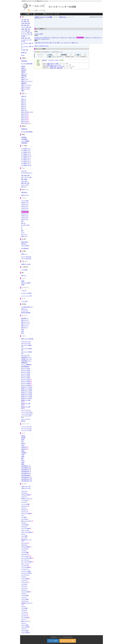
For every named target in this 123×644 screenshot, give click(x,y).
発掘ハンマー (24, 74)
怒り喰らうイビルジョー (27, 499)
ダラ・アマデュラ (25, 560)
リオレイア (24, 623)
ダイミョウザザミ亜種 (26, 558)
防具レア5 (24, 106)
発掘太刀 (23, 68)
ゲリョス (23, 534)
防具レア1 (24, 99)
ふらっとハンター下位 (26, 427)
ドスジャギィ (24, 586)
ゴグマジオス (24, 543)
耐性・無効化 (24, 179)
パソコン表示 (53, 641)
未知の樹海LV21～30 (26, 468)
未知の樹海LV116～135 (27, 479)
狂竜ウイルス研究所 (26, 283)
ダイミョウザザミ (25, 556)
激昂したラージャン (26, 621)
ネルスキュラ (24, 590)
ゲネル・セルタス (25, 530)
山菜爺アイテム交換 (26, 264)
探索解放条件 (24, 363)
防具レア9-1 (24, 118)
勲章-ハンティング (26, 324)
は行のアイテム (63, 17)
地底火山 (23, 443)
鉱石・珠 (40, 43)
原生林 (23, 440)
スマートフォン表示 (68, 641)
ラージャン (24, 619)
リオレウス (24, 629)
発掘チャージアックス (26, 85)
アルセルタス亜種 (25, 495)
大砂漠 (23, 455)
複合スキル (24, 187)
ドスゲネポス (24, 584)
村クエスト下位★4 (26, 374)
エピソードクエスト (26, 410)
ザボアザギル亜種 (25, 547)
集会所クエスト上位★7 (27, 398)
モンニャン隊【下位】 (26, 257)
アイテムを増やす (25, 246)
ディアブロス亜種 (25, 567)
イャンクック (24, 502)
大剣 (22, 20)
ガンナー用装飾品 (25, 141)
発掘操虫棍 (24, 83)
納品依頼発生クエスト (26, 361)
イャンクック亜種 (25, 504)
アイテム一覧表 (39, 34)
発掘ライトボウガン (26, 87)
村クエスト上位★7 (26, 380)
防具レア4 (24, 105)
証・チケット (67, 43)
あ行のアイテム (39, 38)
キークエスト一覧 (25, 355)
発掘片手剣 (24, 70)
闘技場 (23, 451)
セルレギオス (24, 554)
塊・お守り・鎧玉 (48, 43)
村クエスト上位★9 (26, 383)
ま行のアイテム (88, 38)
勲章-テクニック (25, 326)
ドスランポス (24, 588)
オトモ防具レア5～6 (26, 162)
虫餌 (36, 43)
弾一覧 (23, 55)
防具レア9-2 (24, 120)
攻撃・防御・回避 (25, 176)
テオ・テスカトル (25, 575)
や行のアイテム (97, 38)
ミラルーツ (24, 614)
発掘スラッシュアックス (27, 81)
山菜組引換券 (59, 68)
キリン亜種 (24, 517)
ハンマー (23, 27)
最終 (25, 20)
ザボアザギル (24, 545)
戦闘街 (23, 464)
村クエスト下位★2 (26, 370)
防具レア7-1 (24, 110)
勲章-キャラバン (25, 320)
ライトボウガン (25, 43)
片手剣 (23, 23)
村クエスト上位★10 (26, 385)
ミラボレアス (24, 610)
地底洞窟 (23, 438)
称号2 (23, 331)
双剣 (22, 25)
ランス (23, 31)
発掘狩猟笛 (24, 76)
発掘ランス (24, 78)
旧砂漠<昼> (24, 447)
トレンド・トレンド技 (26, 296)
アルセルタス (24, 493)
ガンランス (24, 33)
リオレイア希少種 (25, 627)
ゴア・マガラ (24, 538)
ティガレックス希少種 (26, 573)
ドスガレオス (24, 582)
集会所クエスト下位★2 (27, 389)
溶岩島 (23, 456)
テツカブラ (24, 577)
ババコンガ (24, 597)
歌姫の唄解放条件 (25, 366)
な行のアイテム (72, 38)
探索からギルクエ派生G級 (27, 339)
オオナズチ (24, 510)
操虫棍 (23, 38)
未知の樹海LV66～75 (26, 471)
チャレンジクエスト (26, 419)
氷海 (22, 442)
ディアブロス (24, 566)
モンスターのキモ (57, 65)
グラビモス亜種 (25, 525)
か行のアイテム (47, 38)
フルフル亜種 (24, 608)
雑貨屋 (23, 281)
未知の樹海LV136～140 (27, 481)
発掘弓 (23, 91)
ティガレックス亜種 (26, 571)
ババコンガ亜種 (25, 599)
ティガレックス (25, 569)
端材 (58, 43)
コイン (62, 43)
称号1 (23, 329)
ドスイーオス (24, 580)
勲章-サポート (24, 328)
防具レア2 (24, 101)
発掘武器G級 (24, 61)
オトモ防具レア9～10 (26, 165)
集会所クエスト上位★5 (27, 395)
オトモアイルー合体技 (26, 293)
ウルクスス (24, 508)
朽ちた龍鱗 (56, 64)
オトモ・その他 (25, 185)
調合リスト (24, 275)
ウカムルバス (24, 506)
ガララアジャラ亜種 (26, 513)
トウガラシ (57, 60)
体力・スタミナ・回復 (26, 177)
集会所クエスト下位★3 (27, 391)
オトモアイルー (25, 311)
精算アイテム (75, 43)
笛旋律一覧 (24, 53)
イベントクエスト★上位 (27, 414)
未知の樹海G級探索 (26, 475)
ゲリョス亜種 (24, 536)
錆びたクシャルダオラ (26, 521)
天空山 (23, 445)
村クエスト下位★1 (26, 368)
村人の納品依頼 (25, 248)
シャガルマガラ (25, 549)
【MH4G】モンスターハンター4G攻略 (43, 17)
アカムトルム (24, 491)
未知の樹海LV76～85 (26, 473)
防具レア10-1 (24, 121)
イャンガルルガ (25, 500)
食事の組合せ (24, 192)
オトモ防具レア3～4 (26, 160)
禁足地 (23, 462)
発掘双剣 (23, 72)
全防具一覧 (24, 96)
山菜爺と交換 (50, 64)
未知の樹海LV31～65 (26, 470)
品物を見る (24, 244)
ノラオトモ (24, 290)
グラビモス (24, 523)
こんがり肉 (51, 60)
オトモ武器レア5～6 (26, 152)
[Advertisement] (68, 23)
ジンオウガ (24, 551)
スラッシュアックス (26, 35)
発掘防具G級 (24, 129)
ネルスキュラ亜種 (25, 592)
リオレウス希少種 (25, 632)
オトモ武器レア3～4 (26, 150)
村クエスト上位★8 (26, 381)
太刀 (22, 22)
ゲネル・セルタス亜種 (26, 532)
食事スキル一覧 (25, 195)
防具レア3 (24, 103)
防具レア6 (24, 108)
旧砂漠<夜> (24, 449)
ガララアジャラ (25, 512)
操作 (28, 20)
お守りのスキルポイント (27, 173)
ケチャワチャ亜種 (25, 528)
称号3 (23, 333)
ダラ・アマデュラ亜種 (26, 562)
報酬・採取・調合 (25, 183)
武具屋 (23, 285)
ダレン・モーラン (25, 564)
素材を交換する (25, 242)
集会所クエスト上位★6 (27, 396)
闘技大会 (23, 421)
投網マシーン (24, 254)
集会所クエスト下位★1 (27, 387)
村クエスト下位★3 (26, 372)
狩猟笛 (23, 29)
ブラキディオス (25, 601)
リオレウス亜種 (25, 631)
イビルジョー (24, 497)
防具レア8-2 (24, 116)
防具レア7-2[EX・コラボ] (27, 112)
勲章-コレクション (26, 322)
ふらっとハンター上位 (26, 428)
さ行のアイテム (55, 38)
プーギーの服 (24, 301)
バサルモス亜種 (25, 595)
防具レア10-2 (24, 123)
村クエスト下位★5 (26, 376)
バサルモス (24, 594)
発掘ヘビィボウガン (26, 89)
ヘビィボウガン (25, 47)
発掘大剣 (23, 66)
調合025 (44, 60)
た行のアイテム (64, 38)
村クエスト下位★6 (26, 378)
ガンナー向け (24, 181)
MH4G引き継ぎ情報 (26, 313)
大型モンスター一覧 (26, 486)
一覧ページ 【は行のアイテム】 (41, 46)
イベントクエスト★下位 (27, 412)
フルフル (23, 606)
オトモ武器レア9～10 (26, 156)
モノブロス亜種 (25, 618)
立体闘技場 (24, 453)
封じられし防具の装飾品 (27, 132)
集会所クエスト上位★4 (27, 393)
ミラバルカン (24, 612)
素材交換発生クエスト (26, 357)
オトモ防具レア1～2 (26, 158)
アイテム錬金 (24, 270)
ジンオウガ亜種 (25, 552)
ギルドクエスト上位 (26, 343)
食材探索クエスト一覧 (26, 359)
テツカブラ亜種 (25, 579)
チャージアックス (25, 40)
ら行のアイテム (25, 218)
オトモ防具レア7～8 (26, 163)
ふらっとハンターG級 (26, 430)
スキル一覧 (24, 171)
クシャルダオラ (25, 519)
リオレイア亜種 (25, 625)
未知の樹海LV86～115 (26, 477)
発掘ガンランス (25, 79)
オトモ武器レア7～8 (26, 154)
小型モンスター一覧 (26, 488)
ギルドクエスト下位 (26, 342)
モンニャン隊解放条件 (26, 365)
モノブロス (24, 616)
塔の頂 (23, 460)
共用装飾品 (24, 137)
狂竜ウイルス (24, 309)
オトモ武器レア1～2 (26, 149)
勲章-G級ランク (25, 318)
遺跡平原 (23, 436)
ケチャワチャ (24, 527)
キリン (23, 515)
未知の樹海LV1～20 (26, 466)
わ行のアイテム (45, 39)
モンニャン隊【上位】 (26, 259)
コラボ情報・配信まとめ (27, 307)
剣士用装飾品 (24, 139)
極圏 (22, 458)
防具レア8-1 (24, 114)
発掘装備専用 (24, 143)
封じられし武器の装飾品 (27, 64)
